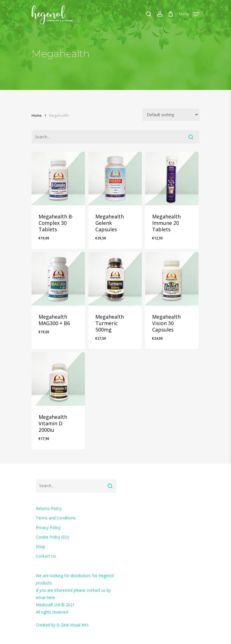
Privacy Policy (48, 527)
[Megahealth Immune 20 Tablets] (172, 179)
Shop (40, 546)
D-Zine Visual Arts (73, 625)
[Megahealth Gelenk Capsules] (115, 179)
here (51, 597)
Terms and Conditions (56, 518)
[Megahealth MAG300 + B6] (58, 279)
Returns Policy (49, 508)
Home (37, 115)
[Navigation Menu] (189, 13)
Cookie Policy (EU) (52, 537)
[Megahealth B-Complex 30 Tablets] (58, 179)
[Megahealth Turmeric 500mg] (115, 279)
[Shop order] (171, 115)
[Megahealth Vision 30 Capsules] (172, 279)
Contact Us (46, 556)
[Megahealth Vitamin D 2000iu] (58, 379)
